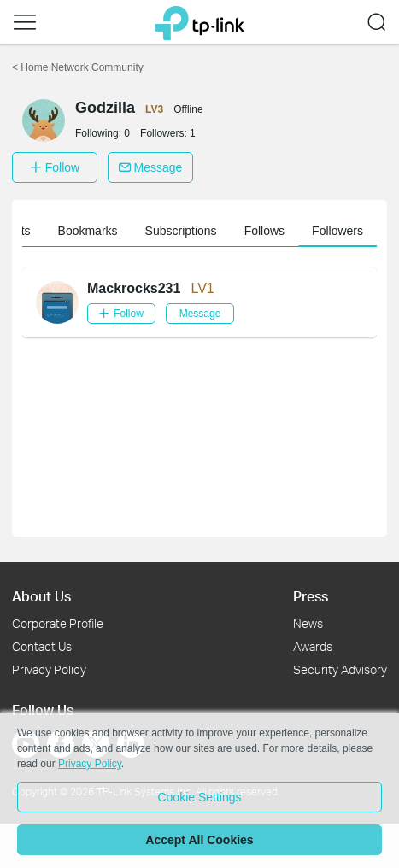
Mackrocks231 (134, 288)
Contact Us (42, 646)
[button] (25, 22)
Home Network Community (78, 67)
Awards (313, 646)
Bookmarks (273, 231)
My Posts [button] (191, 231)
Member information (86, 231)
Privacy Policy (49, 669)
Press (311, 596)
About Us (41, 596)
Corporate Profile (58, 623)
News (308, 623)
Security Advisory (340, 669)
